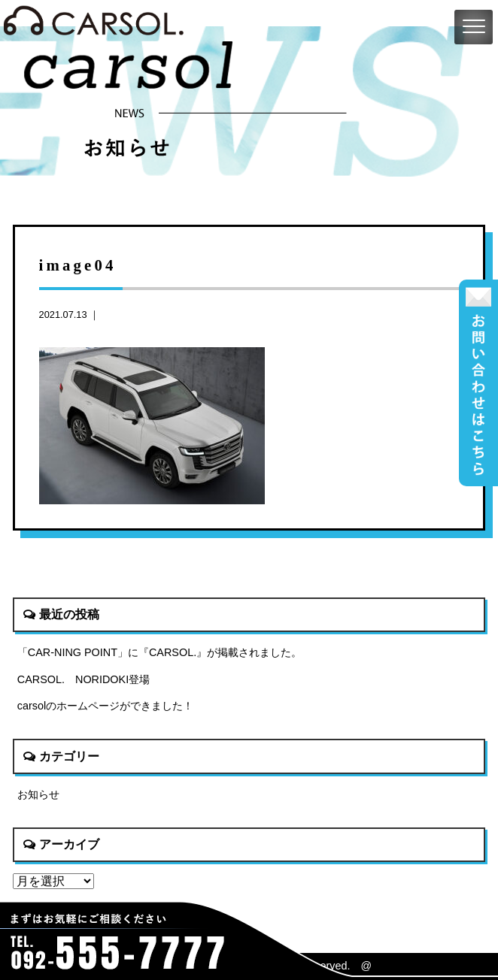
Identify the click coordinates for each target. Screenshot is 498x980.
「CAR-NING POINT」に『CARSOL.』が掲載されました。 (159, 652)
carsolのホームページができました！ (105, 706)
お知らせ (38, 794)
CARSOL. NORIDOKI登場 (84, 679)
